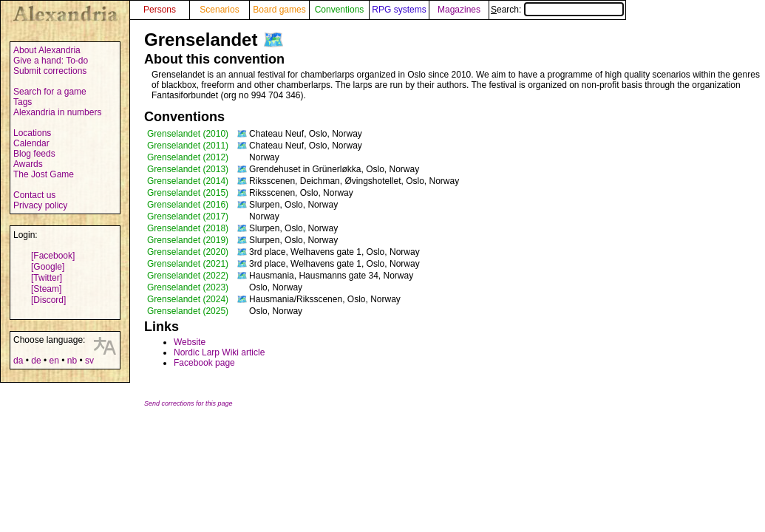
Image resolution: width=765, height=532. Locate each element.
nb (72, 361)
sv (89, 361)
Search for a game (50, 92)
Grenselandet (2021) (188, 264)
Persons (160, 10)
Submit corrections (50, 71)
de (36, 361)
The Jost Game (44, 174)
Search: (557, 10)
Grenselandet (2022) (188, 276)
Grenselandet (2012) (188, 157)
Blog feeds (34, 154)
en (54, 361)
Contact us (34, 195)
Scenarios (219, 10)
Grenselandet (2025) (188, 311)
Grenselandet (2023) (188, 287)
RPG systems (399, 10)
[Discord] (48, 300)
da (18, 361)
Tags (23, 102)
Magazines (459, 10)
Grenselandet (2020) (188, 252)
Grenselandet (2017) (188, 216)
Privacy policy (40, 205)
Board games (279, 10)
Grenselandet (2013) (188, 169)
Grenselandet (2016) (188, 205)
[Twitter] (47, 278)
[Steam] (46, 289)
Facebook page (204, 363)
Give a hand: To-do (51, 61)
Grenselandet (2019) (188, 240)
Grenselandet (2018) (188, 228)
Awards (28, 164)
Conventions (340, 10)
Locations (32, 133)
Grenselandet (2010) (188, 134)
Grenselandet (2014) (188, 181)
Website (190, 342)
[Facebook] (53, 256)
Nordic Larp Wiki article (219, 352)
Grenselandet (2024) (188, 299)
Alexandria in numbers (57, 112)
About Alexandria (47, 50)
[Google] (48, 267)
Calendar (31, 143)
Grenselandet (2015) (188, 193)
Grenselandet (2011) (188, 146)
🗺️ (273, 40)
